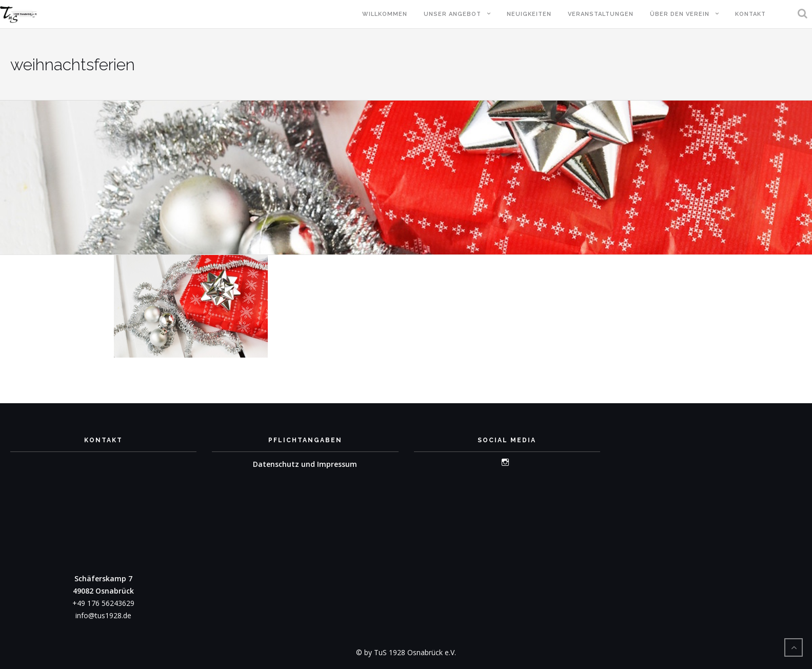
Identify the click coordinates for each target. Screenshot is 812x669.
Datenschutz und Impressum (305, 464)
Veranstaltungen (601, 14)
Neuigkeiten (529, 14)
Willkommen (385, 14)
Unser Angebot (452, 14)
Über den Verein (680, 14)
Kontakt (750, 14)
